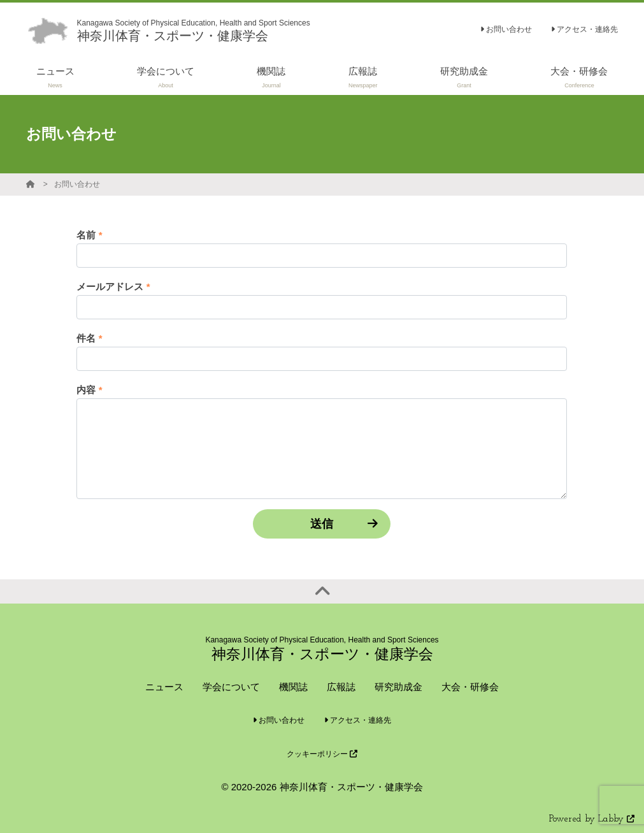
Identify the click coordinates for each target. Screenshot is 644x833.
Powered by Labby (592, 819)
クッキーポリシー (322, 754)
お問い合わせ (506, 29)
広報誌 (341, 687)
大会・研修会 (470, 687)
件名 (89, 338)
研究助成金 (398, 687)
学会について (231, 687)
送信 (322, 524)
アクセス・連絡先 (584, 29)
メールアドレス (113, 286)
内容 (89, 390)
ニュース (164, 687)
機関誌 (293, 687)
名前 (89, 235)
